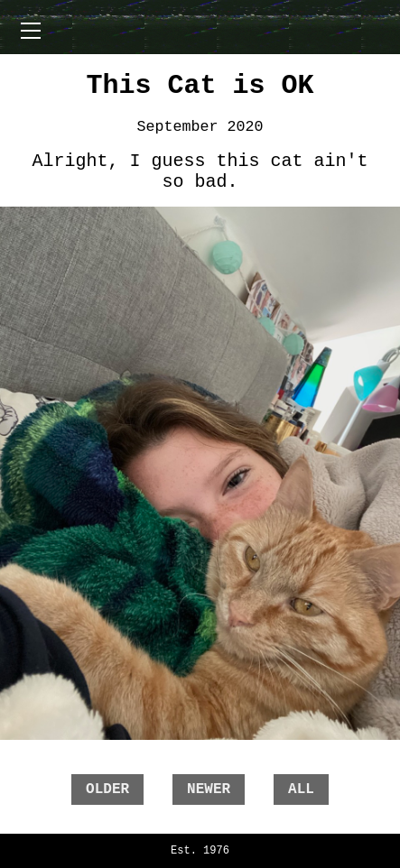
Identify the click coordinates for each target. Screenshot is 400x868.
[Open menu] (31, 31)
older (107, 790)
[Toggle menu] (200, 27)
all (301, 790)
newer (209, 790)
